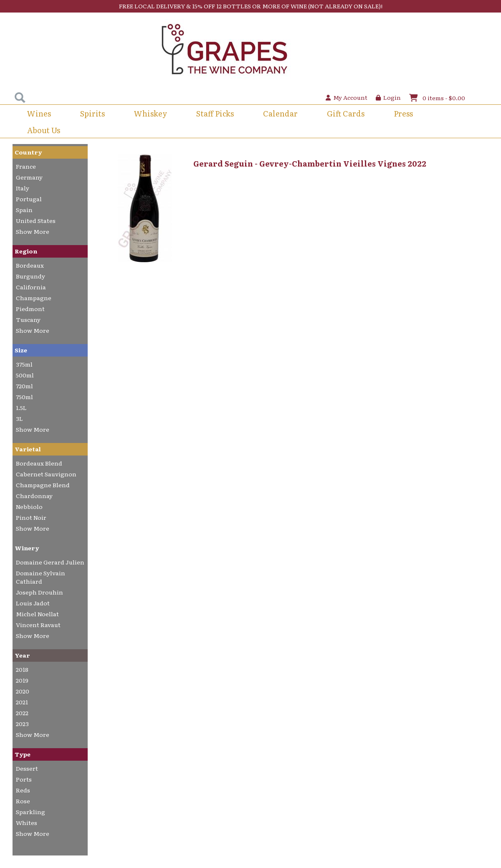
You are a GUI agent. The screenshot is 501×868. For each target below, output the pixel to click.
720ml (24, 386)
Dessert (27, 768)
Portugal (29, 199)
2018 (22, 669)
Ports (24, 779)
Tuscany (28, 319)
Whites (27, 822)
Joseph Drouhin (39, 592)
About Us (44, 130)
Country (28, 152)
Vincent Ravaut (38, 625)
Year (22, 655)
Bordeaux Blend (39, 463)
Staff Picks (215, 113)
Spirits (92, 113)
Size (21, 350)
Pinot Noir (31, 517)
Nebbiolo (29, 506)
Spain (24, 210)
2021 (22, 702)
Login (388, 97)
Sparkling (30, 812)
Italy (23, 188)
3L (19, 418)
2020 (23, 691)
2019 (22, 680)
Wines (39, 113)
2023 (22, 724)
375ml (24, 364)
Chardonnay (34, 496)
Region (26, 251)
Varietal (28, 449)
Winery (27, 548)
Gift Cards (346, 113)
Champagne (34, 298)
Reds (23, 790)
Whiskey (151, 113)
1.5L (21, 407)
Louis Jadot (33, 603)
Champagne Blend (43, 485)
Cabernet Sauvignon (46, 474)
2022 (22, 713)
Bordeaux (30, 265)
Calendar (280, 113)
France (26, 166)
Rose (23, 801)
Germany (29, 177)
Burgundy (30, 276)
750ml (24, 397)
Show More (33, 231)
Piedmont (30, 309)
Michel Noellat (37, 614)
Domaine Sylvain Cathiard (40, 577)
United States (36, 220)
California (31, 287)
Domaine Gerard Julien (50, 562)
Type (23, 754)
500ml (25, 375)
